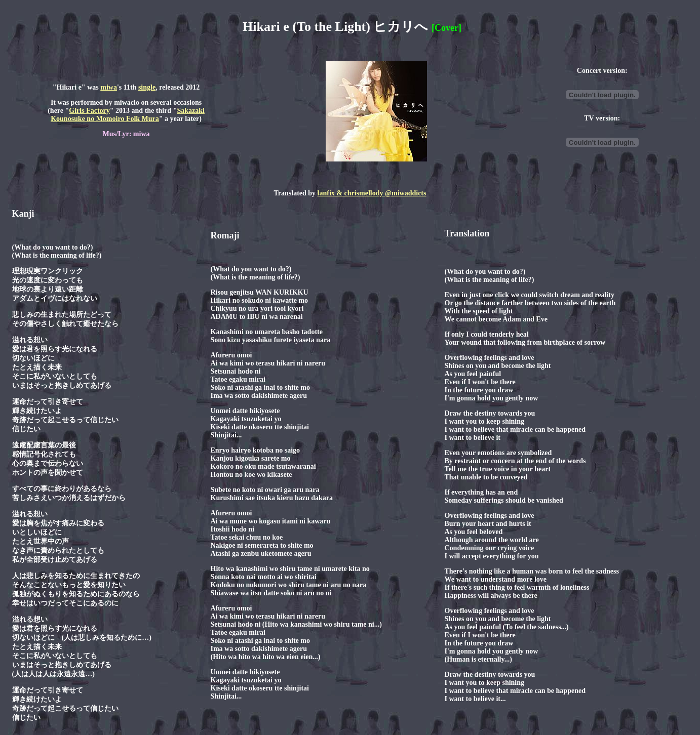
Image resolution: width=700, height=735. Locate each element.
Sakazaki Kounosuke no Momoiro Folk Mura (128, 115)
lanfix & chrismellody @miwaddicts (372, 193)
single (147, 87)
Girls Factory (89, 111)
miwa (109, 87)
